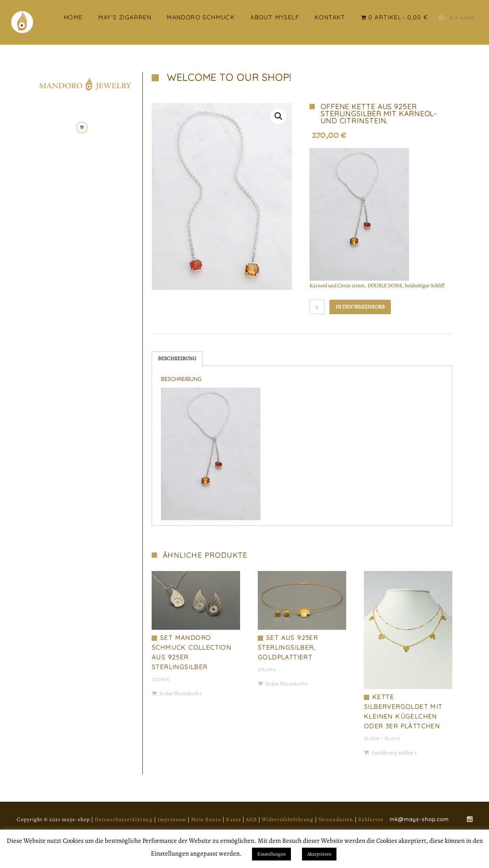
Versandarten (336, 819)
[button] (279, 116)
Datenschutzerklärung (124, 819)
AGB (251, 819)
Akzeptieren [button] (319, 854)
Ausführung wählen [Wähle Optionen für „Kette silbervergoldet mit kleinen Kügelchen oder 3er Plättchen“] (392, 753)
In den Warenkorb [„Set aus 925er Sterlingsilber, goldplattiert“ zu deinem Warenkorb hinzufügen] (285, 684)
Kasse (233, 819)
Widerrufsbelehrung (288, 819)
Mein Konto (206, 819)
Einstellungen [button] (271, 854)
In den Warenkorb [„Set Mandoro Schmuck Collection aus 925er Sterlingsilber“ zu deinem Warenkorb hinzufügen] (179, 693)
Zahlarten (371, 819)
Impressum (172, 819)
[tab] (177, 359)
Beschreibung (177, 358)
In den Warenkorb (360, 307)
